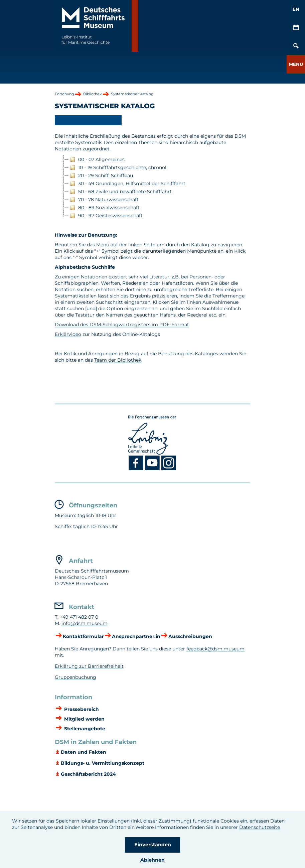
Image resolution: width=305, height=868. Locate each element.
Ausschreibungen (190, 636)
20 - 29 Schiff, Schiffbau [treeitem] (101, 175)
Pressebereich (81, 709)
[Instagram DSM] (169, 469)
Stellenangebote (84, 729)
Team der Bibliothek (118, 360)
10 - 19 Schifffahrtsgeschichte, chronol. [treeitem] (118, 167)
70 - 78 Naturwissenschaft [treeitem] (103, 200)
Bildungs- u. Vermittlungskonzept (103, 763)
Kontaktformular (83, 636)
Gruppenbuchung (75, 677)
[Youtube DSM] (153, 469)
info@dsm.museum (85, 623)
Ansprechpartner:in (136, 636)
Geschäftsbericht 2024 (88, 774)
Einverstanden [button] (153, 845)
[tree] (152, 188)
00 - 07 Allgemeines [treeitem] (96, 159)
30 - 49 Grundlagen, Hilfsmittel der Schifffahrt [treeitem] (127, 183)
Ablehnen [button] (152, 860)
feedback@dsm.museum (215, 649)
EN (296, 9)
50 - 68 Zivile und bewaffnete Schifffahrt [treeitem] (120, 192)
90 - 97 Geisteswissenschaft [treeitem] (105, 216)
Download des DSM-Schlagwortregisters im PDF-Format (122, 325)
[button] (296, 64)
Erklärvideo (68, 334)
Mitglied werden (84, 719)
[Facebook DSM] (137, 469)
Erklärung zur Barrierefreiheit (89, 666)
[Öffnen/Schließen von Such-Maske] (296, 46)
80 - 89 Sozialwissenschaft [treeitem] (104, 208)
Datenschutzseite (260, 827)
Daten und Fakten (84, 752)
